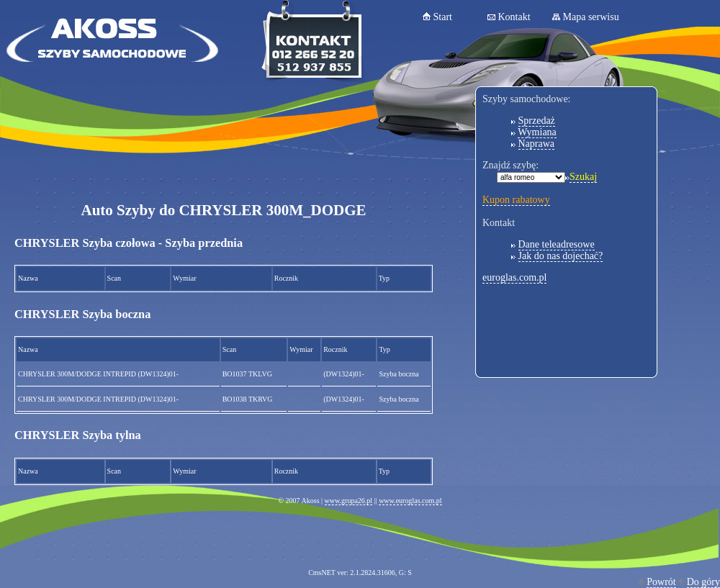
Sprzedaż (537, 121)
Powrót (661, 582)
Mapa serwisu (591, 17)
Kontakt (514, 17)
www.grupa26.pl (349, 501)
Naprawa (537, 144)
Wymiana (537, 132)
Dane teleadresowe (557, 244)
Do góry (703, 582)
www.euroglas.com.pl (410, 501)
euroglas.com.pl (514, 277)
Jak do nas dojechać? (561, 256)
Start (443, 17)
